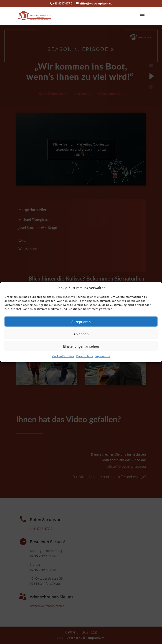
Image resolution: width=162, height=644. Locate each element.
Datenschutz (85, 356)
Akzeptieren (81, 322)
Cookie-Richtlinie (63, 356)
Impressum (103, 356)
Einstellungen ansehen (81, 346)
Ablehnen (81, 334)
